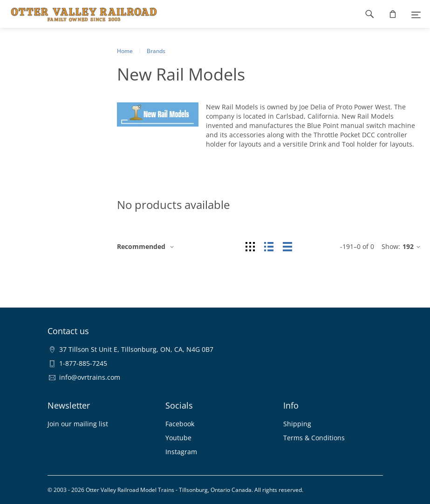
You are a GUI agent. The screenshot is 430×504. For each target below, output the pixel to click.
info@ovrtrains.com (90, 377)
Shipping (297, 424)
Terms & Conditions (314, 438)
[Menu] (416, 14)
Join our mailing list (78, 424)
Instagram (181, 452)
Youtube (178, 438)
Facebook (180, 424)
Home (125, 51)
